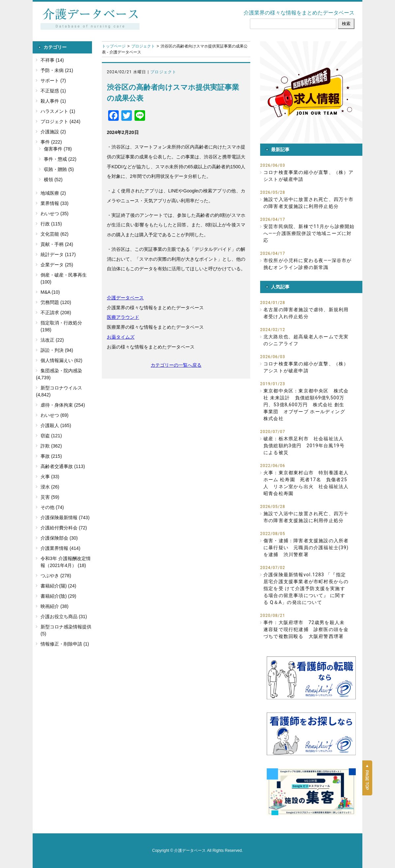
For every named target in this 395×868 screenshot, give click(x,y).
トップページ (114, 46)
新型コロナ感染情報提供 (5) (66, 630)
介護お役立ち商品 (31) (64, 617)
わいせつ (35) (55, 214)
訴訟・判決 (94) (57, 350)
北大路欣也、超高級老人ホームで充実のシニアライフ (306, 340)
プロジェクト (143, 46)
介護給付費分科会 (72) (64, 528)
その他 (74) (52, 507)
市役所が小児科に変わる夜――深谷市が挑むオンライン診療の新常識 (307, 264)
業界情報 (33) (55, 203)
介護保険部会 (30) (59, 538)
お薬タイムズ (121, 337)
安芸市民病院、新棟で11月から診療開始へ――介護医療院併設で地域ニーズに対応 (309, 233)
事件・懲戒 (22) (60, 159)
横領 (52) (53, 180)
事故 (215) (51, 456)
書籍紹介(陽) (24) (58, 586)
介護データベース (125, 298)
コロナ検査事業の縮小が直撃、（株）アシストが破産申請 (309, 176)
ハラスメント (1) (58, 111)
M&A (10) (50, 292)
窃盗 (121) (51, 436)
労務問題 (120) (56, 302)
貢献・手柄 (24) (57, 244)
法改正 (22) (52, 340)
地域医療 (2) (53, 193)
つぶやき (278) (56, 576)
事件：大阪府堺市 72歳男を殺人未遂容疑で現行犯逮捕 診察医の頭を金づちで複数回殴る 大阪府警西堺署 (306, 629)
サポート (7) (53, 81)
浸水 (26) (50, 487)
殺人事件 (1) (53, 101)
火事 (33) (50, 477)
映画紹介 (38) (55, 606)
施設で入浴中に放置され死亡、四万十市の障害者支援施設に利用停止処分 (309, 203)
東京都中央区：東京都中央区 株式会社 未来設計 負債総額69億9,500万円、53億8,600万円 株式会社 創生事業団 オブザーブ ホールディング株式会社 (306, 405)
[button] (311, 92)
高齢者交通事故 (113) (63, 466)
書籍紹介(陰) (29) (58, 596)
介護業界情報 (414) (61, 548)
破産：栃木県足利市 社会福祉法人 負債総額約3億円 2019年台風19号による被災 (306, 446)
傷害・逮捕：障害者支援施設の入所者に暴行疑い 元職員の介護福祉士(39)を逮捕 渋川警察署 (306, 548)
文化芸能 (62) (55, 234)
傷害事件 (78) (58, 149)
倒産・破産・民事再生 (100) (64, 278)
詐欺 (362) (51, 446)
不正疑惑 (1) (53, 91)
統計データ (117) (58, 254)
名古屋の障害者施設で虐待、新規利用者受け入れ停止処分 (306, 313)
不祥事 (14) (52, 60)
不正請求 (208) (56, 313)
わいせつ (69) (55, 415)
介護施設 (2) (53, 132)
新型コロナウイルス (61, 388)
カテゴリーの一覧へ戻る (176, 365)
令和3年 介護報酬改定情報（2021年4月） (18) (66, 562)
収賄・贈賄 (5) (59, 169)
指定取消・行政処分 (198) (61, 326)
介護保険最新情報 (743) (65, 517)
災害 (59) (50, 497)
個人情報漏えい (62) (61, 360)
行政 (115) (51, 224)
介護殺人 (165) (56, 425)
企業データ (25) (57, 265)
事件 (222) (51, 142)
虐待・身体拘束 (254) (63, 405)
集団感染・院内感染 (61, 371)
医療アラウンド (123, 317)
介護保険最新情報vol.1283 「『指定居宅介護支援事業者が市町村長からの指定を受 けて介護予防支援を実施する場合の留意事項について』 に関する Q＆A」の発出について (306, 588)
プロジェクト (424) (61, 121)
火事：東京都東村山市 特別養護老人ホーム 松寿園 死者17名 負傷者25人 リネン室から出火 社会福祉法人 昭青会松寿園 (306, 483)
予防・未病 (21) (57, 70)
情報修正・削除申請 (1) (65, 644)
